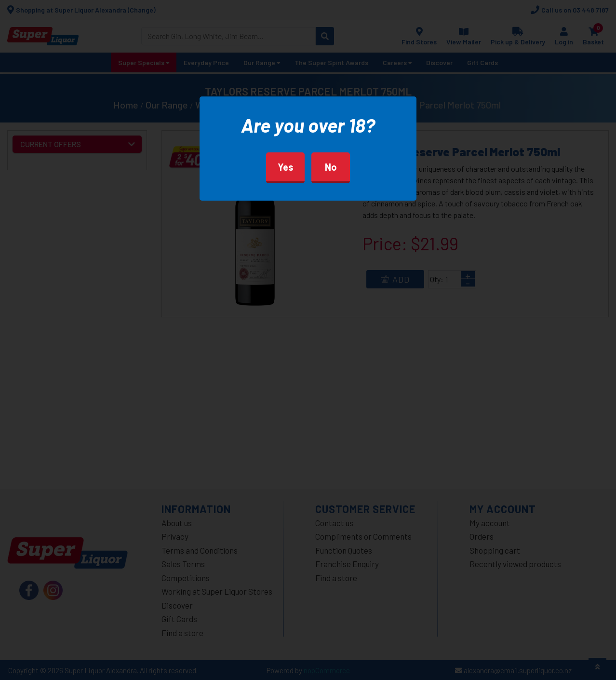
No (331, 167)
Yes (286, 167)
